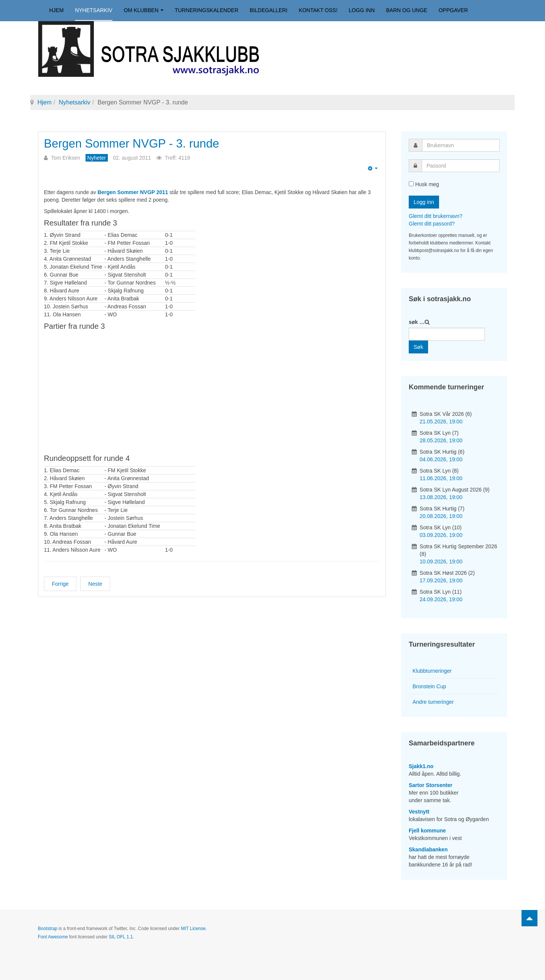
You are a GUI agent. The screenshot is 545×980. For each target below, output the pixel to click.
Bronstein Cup (429, 686)
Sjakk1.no (421, 766)
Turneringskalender (207, 10)
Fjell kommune (427, 831)
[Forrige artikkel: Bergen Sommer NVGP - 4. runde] (60, 584)
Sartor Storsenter (431, 785)
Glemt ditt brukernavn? (436, 216)
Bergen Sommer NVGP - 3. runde (132, 144)
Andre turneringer (433, 702)
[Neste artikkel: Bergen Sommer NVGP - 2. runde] (95, 584)
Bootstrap (47, 929)
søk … (417, 322)
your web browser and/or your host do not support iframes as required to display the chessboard (212, 391)
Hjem (56, 10)
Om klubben (144, 10)
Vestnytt (419, 812)
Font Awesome (53, 937)
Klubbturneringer (432, 671)
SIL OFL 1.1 (121, 937)
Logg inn (362, 10)
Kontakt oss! (318, 10)
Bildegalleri (269, 10)
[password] (461, 166)
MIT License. (194, 929)
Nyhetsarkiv (94, 10)
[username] (461, 145)
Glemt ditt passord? (432, 224)
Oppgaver (453, 10)
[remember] (411, 184)
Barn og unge (407, 10)
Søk (418, 347)
